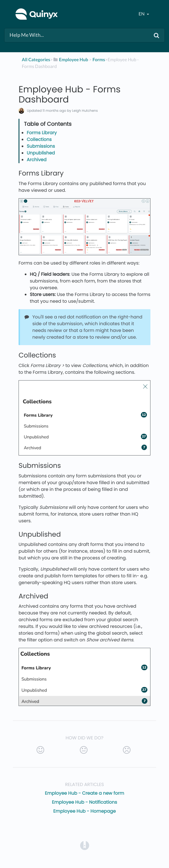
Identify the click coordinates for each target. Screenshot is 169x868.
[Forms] (99, 60)
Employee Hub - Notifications (85, 802)
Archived (37, 160)
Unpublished (41, 153)
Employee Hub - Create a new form (85, 793)
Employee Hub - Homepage (84, 811)
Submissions (41, 146)
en (142, 14)
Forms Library (42, 133)
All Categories (36, 60)
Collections (39, 139)
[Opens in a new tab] (85, 845)
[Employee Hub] (71, 60)
